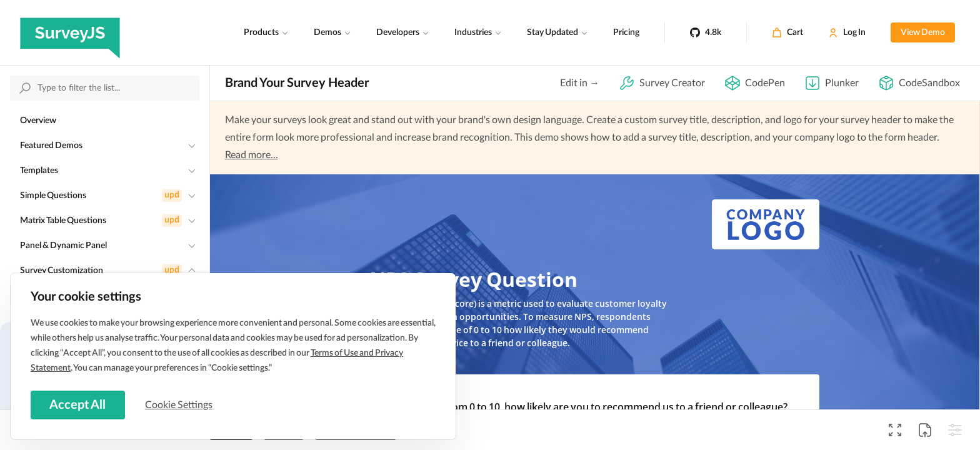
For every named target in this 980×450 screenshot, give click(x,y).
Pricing (626, 32)
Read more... (252, 155)
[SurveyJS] (70, 32)
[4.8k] (706, 32)
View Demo (923, 32)
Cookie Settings (181, 404)
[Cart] (787, 32)
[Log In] (847, 32)
